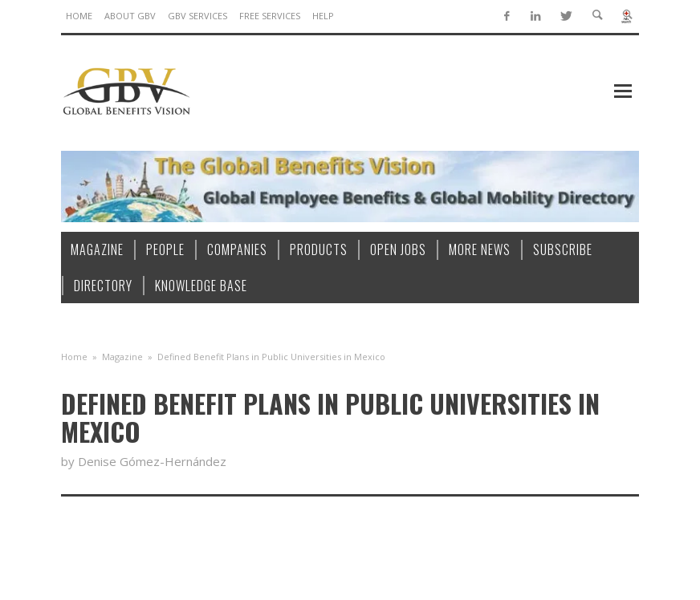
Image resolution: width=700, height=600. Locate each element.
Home (74, 357)
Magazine (122, 357)
